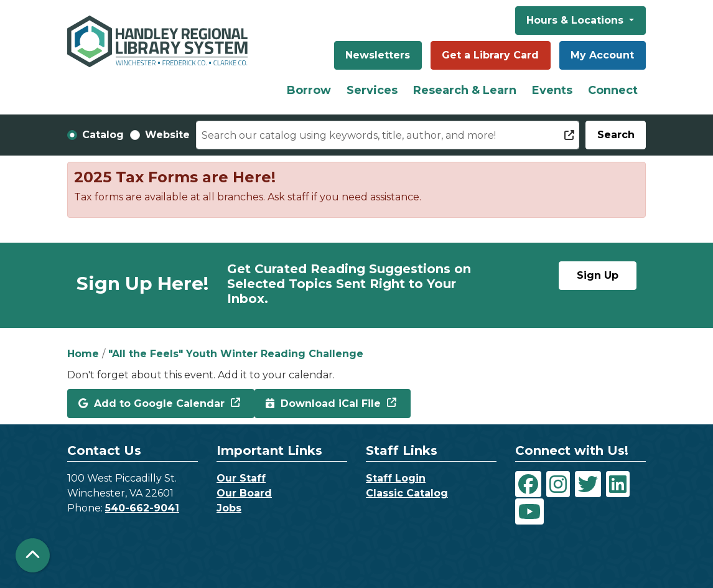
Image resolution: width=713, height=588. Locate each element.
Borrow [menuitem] (309, 90)
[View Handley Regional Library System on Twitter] (588, 484)
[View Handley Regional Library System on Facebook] (528, 484)
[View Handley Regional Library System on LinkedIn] (618, 484)
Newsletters (378, 55)
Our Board (244, 493)
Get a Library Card (490, 55)
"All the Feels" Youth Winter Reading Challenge (236, 354)
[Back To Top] (33, 555)
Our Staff (241, 478)
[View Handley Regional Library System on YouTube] (529, 511)
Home (83, 354)
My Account (602, 55)
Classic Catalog (407, 493)
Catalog (103, 135)
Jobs (229, 508)
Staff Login (396, 478)
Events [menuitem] (552, 90)
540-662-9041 (142, 508)
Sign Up (598, 275)
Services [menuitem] (372, 90)
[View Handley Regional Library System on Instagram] (558, 484)
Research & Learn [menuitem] (465, 90)
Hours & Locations (576, 20)
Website (167, 135)
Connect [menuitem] (613, 90)
